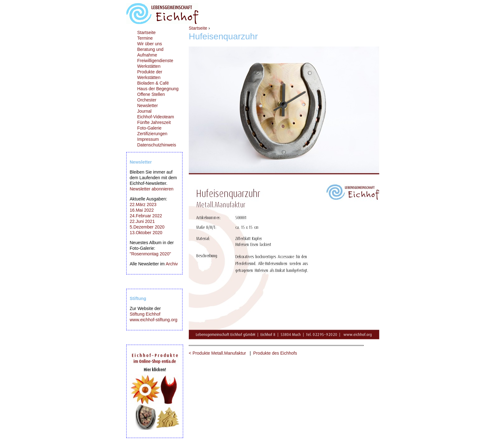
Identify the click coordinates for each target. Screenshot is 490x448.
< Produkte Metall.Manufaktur (217, 353)
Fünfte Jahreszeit (154, 122)
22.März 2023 (143, 204)
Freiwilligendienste (155, 61)
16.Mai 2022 (142, 210)
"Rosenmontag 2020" (150, 254)
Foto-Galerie (149, 128)
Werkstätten (149, 66)
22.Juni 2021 (142, 221)
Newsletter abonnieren (152, 189)
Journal (144, 111)
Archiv (172, 264)
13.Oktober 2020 (146, 233)
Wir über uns (150, 44)
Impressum (148, 139)
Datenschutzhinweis (157, 145)
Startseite (198, 28)
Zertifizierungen (152, 134)
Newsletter (147, 106)
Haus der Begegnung (158, 89)
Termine (145, 38)
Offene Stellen (151, 94)
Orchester (147, 100)
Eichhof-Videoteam (156, 117)
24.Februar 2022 (146, 216)
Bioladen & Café (153, 83)
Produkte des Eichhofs (275, 353)
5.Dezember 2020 (147, 227)
